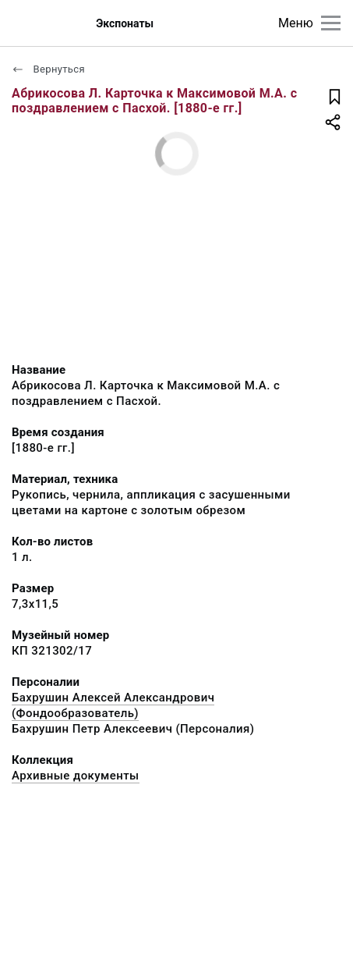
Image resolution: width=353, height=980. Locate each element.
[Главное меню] (331, 23)
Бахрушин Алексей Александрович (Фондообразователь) (113, 705)
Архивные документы (76, 776)
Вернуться (48, 69)
